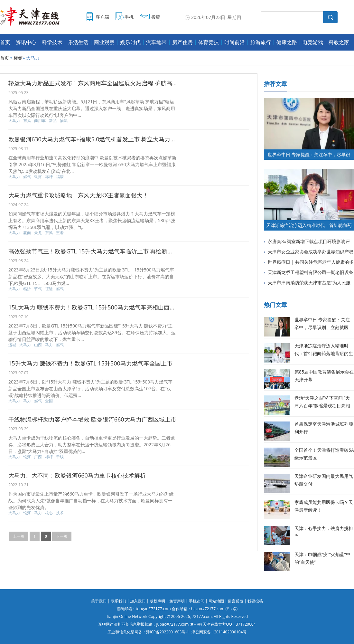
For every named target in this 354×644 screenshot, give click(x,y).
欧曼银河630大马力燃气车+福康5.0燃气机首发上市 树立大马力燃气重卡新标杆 (110, 139)
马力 (49, 345)
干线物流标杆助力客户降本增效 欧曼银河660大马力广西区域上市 (92, 419)
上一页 (19, 536)
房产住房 (182, 42)
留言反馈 (236, 601)
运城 (12, 345)
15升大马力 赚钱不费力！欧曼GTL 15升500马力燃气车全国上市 (90, 363)
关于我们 (99, 601)
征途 (49, 289)
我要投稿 (255, 601)
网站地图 (216, 601)
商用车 (40, 121)
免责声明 (177, 601)
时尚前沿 (235, 42)
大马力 (14, 121)
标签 (18, 58)
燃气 (27, 177)
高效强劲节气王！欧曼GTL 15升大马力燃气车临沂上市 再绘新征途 (94, 251)
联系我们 (118, 601)
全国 (49, 401)
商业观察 (104, 42)
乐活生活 (78, 42)
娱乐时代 (130, 42)
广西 (38, 457)
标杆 (49, 177)
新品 (53, 121)
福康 (60, 177)
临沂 (27, 289)
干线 (60, 457)
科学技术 (52, 42)
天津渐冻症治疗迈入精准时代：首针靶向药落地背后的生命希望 (324, 353)
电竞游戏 (313, 42)
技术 (60, 513)
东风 (27, 121)
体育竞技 (209, 42)
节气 (38, 289)
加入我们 (138, 601)
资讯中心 (26, 42)
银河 (38, 177)
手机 (129, 17)
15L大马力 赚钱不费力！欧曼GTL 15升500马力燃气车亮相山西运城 (95, 307)
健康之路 (287, 42)
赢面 (27, 233)
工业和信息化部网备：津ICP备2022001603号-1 (148, 632)
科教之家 (339, 42)
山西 (38, 345)
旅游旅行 (261, 42)
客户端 (102, 17)
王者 (60, 233)
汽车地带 (156, 42)
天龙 (38, 233)
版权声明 (157, 601)
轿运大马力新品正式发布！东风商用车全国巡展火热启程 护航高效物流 (99, 83)
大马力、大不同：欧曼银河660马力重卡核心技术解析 (77, 475)
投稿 (156, 17)
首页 (5, 42)
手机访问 (197, 601)
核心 (49, 513)
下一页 (62, 536)
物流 (64, 121)
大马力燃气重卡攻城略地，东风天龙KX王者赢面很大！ (78, 195)
